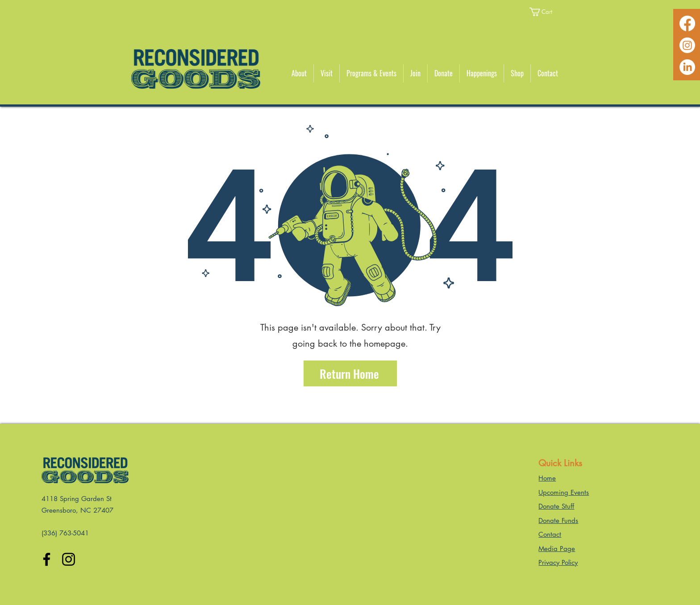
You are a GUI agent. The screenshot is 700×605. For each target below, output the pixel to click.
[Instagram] (687, 45)
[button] (546, 12)
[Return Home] (350, 373)
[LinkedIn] (687, 67)
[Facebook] (687, 23)
